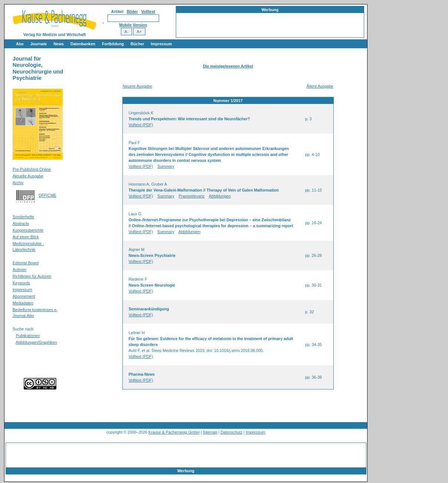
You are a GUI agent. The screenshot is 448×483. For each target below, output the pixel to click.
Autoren (19, 270)
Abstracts (21, 223)
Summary (166, 166)
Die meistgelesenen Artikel (228, 66)
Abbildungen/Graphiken (36, 342)
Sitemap (210, 432)
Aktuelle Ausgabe (28, 176)
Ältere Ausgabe (320, 86)
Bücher (137, 44)
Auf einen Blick (26, 237)
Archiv (18, 183)
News (59, 44)
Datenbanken (83, 44)
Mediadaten (23, 303)
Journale (39, 44)
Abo (20, 44)
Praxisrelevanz (192, 196)
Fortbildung (113, 44)
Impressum (162, 44)
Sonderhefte (23, 217)
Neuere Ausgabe (137, 86)
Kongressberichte (28, 230)
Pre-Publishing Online (32, 169)
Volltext (148, 12)
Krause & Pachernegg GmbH (174, 432)
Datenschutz (232, 432)
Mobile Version (133, 25)
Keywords (21, 283)
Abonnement (24, 296)
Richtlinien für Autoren (32, 276)
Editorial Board (26, 263)
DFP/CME (47, 195)
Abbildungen (220, 196)
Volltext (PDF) (141, 125)
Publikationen (28, 336)
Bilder (132, 12)
